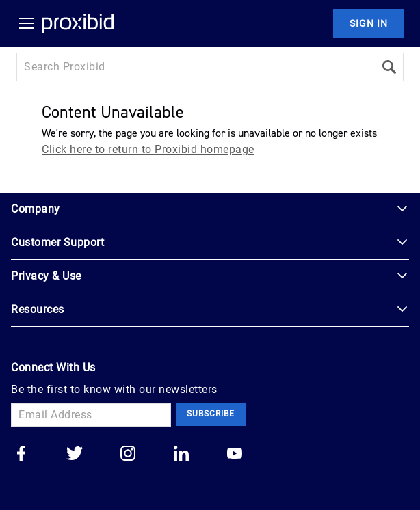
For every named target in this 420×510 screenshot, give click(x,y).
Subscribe (211, 414)
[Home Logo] (78, 23)
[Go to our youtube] (235, 455)
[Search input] (196, 67)
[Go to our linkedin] (181, 455)
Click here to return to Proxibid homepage (148, 149)
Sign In (369, 23)
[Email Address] (91, 415)
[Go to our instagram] (128, 455)
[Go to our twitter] (75, 455)
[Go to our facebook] (21, 455)
